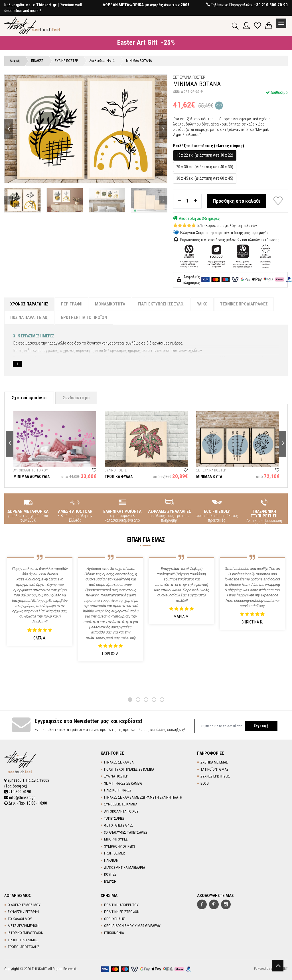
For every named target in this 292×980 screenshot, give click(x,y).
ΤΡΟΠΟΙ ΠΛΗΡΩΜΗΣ (23, 940)
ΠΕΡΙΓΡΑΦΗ (72, 304)
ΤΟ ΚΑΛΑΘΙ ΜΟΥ (20, 919)
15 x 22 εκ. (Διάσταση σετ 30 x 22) (205, 155)
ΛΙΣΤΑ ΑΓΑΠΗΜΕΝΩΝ (23, 926)
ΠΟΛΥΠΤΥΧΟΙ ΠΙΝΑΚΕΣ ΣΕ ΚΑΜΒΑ (129, 769)
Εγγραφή (261, 726)
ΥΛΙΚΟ (202, 304)
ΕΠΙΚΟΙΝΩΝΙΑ (114, 933)
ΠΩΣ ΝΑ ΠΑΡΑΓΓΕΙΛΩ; (29, 317)
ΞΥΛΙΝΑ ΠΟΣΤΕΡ (116, 776)
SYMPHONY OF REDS (120, 846)
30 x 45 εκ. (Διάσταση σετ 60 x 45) (205, 178)
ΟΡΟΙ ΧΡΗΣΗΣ (114, 919)
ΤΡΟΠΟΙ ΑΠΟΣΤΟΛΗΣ (24, 947)
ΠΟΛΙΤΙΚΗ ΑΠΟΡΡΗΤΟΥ (121, 905)
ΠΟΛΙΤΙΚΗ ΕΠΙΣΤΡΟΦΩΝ (122, 912)
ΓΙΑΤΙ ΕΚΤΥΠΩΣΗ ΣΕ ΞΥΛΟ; (161, 304)
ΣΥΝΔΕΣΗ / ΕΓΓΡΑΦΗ (23, 912)
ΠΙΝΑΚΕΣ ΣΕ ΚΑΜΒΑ (119, 762)
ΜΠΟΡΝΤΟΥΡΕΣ (116, 839)
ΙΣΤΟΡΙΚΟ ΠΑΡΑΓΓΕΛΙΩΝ (26, 933)
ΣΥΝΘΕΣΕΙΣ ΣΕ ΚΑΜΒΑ (121, 804)
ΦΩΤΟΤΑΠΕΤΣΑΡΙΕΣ (119, 825)
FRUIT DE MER (114, 853)
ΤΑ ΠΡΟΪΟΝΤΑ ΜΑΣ (214, 769)
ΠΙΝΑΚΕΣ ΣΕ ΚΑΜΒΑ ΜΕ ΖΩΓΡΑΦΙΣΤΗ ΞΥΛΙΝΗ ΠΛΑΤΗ (143, 797)
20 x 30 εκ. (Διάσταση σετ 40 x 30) (205, 167)
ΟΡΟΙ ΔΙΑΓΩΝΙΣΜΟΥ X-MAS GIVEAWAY (132, 926)
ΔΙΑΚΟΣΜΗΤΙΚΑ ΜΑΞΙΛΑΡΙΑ (124, 867)
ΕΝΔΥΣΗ (110, 881)
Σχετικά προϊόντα (29, 398)
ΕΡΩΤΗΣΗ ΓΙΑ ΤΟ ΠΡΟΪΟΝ (84, 317)
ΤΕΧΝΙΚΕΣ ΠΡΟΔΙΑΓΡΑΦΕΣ (244, 304)
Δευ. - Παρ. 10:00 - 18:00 (26, 803)
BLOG (205, 783)
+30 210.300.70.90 (271, 5)
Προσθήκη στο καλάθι (237, 201)
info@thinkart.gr (20, 797)
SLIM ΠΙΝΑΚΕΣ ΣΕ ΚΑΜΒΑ (123, 783)
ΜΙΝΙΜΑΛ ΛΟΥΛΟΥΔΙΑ (32, 477)
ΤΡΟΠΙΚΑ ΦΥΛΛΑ (119, 477)
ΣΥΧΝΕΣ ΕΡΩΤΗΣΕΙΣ (215, 776)
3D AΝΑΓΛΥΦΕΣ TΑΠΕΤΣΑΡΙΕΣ (126, 832)
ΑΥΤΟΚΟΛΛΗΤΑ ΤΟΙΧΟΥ (121, 811)
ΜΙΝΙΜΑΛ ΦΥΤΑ (209, 477)
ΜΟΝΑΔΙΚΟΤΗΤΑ (110, 304)
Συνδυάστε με (76, 398)
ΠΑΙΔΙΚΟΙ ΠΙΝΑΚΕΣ (118, 790)
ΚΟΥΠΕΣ (110, 874)
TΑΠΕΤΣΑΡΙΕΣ (114, 818)
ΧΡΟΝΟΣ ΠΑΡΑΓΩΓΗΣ (29, 304)
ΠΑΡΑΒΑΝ (111, 860)
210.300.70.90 (18, 792)
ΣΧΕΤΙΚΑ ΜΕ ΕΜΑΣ (214, 762)
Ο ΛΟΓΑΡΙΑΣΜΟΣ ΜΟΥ (24, 905)
